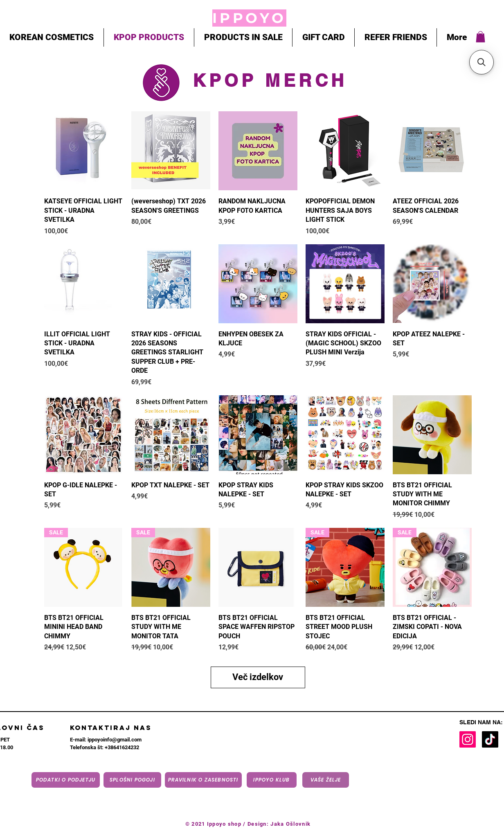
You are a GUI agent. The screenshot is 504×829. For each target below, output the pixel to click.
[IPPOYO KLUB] (272, 780)
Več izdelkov (258, 677)
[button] (480, 37)
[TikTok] (490, 739)
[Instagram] (468, 739)
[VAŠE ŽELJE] (326, 780)
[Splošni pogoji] (132, 780)
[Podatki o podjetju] (66, 780)
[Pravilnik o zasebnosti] (203, 780)
